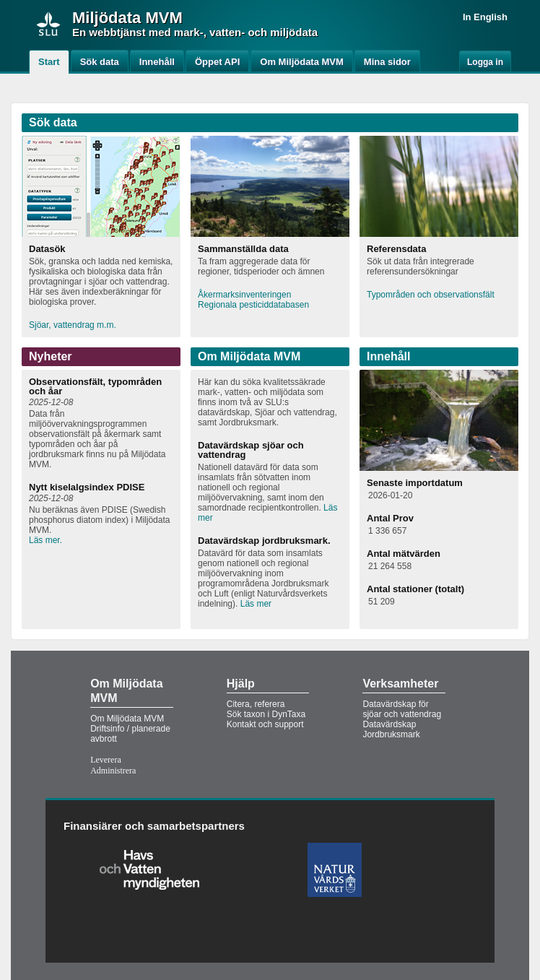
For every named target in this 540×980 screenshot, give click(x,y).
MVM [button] (164, 18)
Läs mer (256, 604)
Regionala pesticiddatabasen (253, 305)
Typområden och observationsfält (431, 295)
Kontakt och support (265, 724)
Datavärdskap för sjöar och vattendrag (402, 709)
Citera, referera (256, 704)
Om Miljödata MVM (127, 719)
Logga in (485, 62)
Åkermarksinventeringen (244, 295)
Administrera (113, 771)
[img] (48, 24)
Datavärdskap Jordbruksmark (391, 729)
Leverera (106, 760)
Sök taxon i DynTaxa (266, 714)
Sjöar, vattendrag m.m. (73, 325)
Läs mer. (45, 540)
